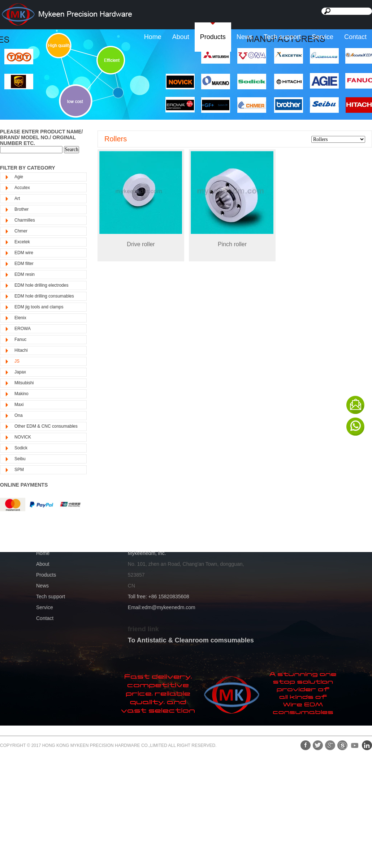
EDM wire (24, 253)
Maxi (19, 405)
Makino (21, 394)
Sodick (21, 448)
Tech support (282, 37)
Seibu (20, 459)
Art (17, 198)
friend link (143, 629)
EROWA (23, 329)
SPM (19, 470)
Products (213, 37)
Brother (21, 209)
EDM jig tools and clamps (39, 307)
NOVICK (23, 437)
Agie (19, 177)
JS (17, 361)
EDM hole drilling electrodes (41, 285)
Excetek (22, 242)
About (181, 37)
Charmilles (25, 220)
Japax (20, 372)
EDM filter (24, 264)
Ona (19, 415)
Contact (355, 37)
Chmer (21, 231)
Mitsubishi (24, 383)
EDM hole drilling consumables (44, 296)
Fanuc (20, 339)
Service (323, 37)
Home (153, 37)
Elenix (20, 318)
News (245, 37)
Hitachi (21, 350)
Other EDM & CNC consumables (46, 426)
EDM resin (25, 274)
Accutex (22, 188)
